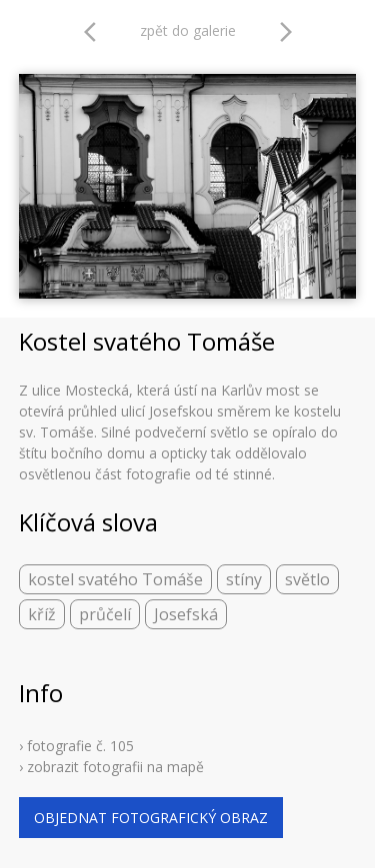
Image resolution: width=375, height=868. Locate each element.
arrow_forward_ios (286, 32)
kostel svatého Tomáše (115, 579)
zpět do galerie (188, 30)
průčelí (105, 614)
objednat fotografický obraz (151, 818)
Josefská (186, 614)
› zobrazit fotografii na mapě (111, 767)
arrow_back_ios (96, 32)
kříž (42, 614)
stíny (244, 579)
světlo (307, 579)
